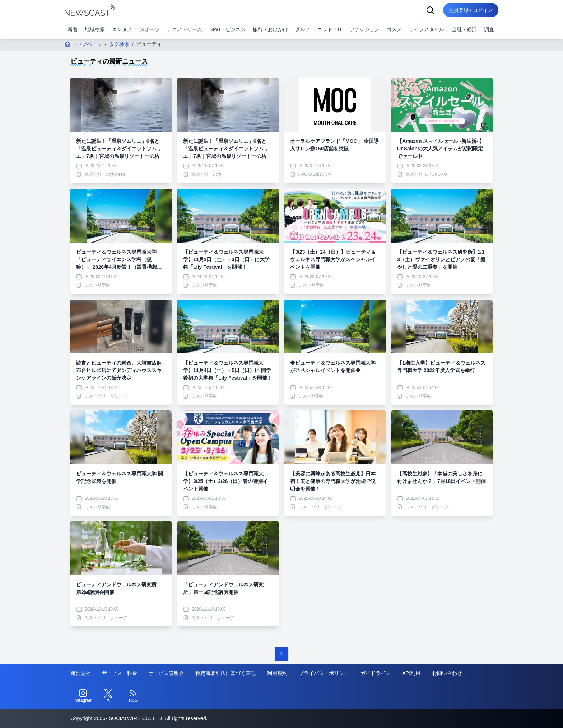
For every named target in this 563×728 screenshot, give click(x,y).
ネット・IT (330, 29)
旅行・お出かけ (270, 29)
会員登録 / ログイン (470, 10)
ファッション (364, 29)
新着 (73, 29)
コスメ (394, 29)
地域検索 (95, 29)
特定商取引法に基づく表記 (225, 673)
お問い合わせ (447, 673)
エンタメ (122, 29)
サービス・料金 (120, 673)
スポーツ (150, 29)
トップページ (83, 44)
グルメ (303, 29)
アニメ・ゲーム (185, 29)
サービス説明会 (166, 673)
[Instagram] (83, 696)
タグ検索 (119, 44)
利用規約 (277, 673)
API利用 (411, 673)
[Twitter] (108, 696)
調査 (489, 29)
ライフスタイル (427, 29)
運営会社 (80, 673)
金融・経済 (464, 29)
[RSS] (133, 696)
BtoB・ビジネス (227, 29)
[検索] (429, 10)
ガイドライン (376, 673)
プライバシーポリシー (324, 673)
